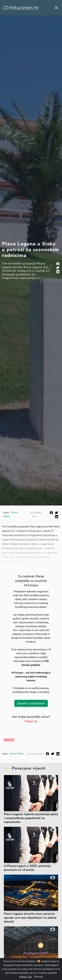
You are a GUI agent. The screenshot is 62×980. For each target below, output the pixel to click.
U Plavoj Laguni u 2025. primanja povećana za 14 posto (27, 868)
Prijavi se (31, 721)
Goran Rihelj (17, 754)
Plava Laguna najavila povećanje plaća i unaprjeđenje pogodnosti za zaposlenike (31, 818)
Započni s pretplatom (31, 703)
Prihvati (38, 977)
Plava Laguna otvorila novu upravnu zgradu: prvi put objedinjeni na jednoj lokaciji (30, 918)
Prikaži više (26, 977)
